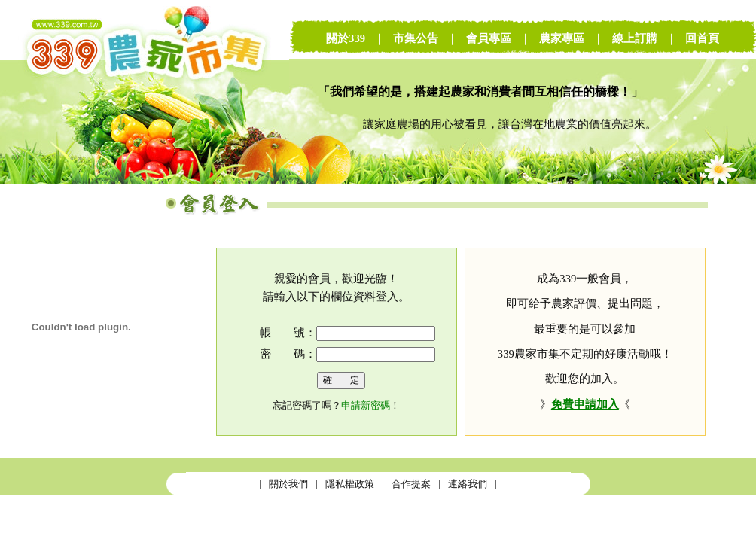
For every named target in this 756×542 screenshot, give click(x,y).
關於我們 (288, 484)
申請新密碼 (366, 405)
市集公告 (416, 38)
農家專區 (562, 38)
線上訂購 (635, 38)
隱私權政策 (350, 484)
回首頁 (702, 38)
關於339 (346, 38)
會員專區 (489, 38)
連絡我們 (468, 484)
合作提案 (411, 484)
